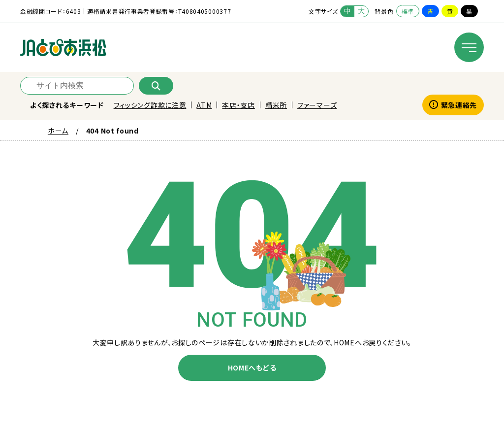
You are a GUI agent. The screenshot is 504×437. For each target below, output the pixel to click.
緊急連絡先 (453, 105)
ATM (204, 105)
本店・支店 (238, 105)
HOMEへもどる (252, 368)
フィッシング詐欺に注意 (150, 105)
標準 (408, 11)
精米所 (276, 105)
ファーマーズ (317, 105)
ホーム (58, 131)
